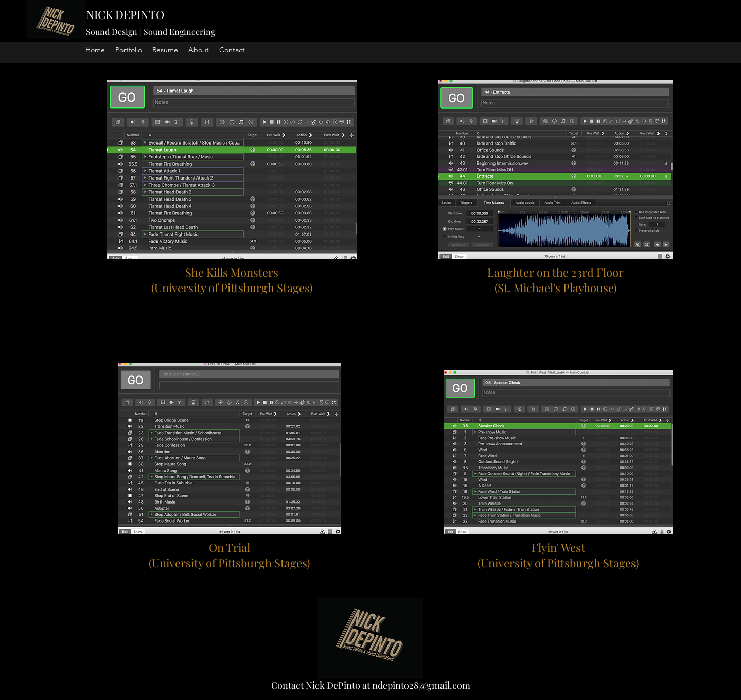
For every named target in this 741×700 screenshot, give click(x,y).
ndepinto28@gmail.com (421, 685)
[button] (129, 50)
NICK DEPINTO (125, 14)
